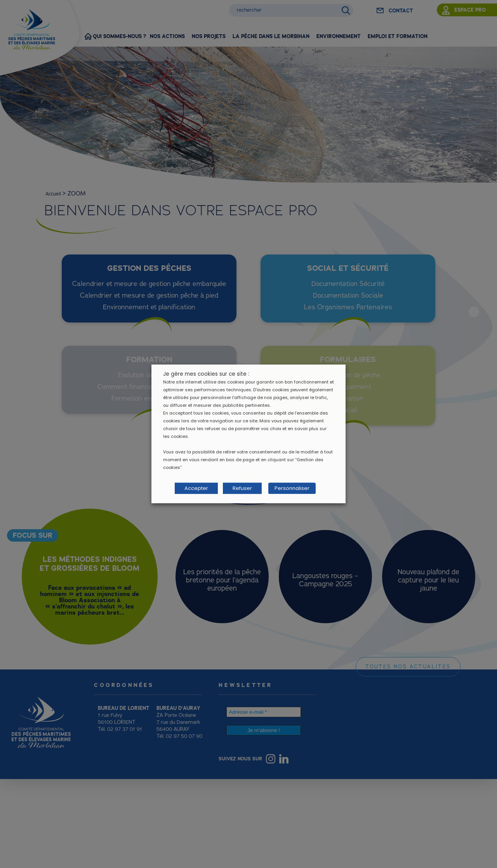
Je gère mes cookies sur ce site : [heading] (206, 376)
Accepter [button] (196, 489)
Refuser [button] (242, 489)
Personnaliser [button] (288, 489)
